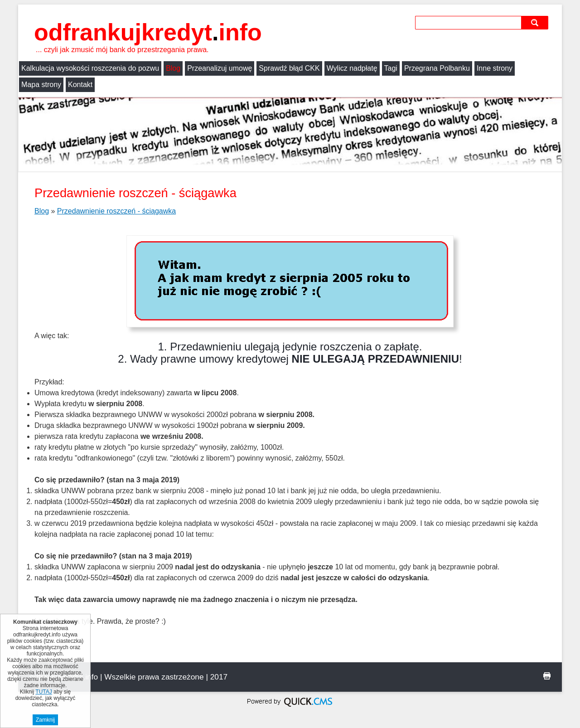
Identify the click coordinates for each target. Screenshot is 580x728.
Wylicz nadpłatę (352, 68)
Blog (173, 68)
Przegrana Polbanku (437, 68)
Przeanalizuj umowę (220, 68)
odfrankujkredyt (148, 32)
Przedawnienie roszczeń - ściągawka (116, 211)
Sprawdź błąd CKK (289, 68)
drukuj (547, 676)
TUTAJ (43, 692)
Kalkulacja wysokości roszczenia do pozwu (90, 68)
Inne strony (495, 68)
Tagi (391, 68)
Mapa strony (41, 85)
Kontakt (80, 85)
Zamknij (45, 720)
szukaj (536, 22)
